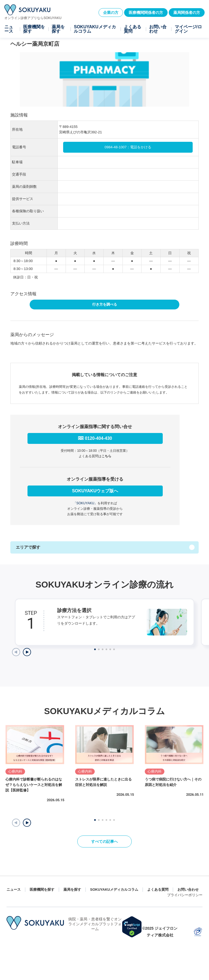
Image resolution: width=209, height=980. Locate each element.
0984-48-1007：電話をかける (128, 147)
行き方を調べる (105, 304)
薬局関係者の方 (187, 13)
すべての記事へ (104, 841)
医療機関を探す (34, 29)
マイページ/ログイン (188, 29)
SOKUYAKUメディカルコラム (95, 29)
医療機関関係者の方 (146, 13)
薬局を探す (58, 29)
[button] (27, 823)
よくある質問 (133, 29)
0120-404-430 (99, 438)
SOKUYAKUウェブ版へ (95, 491)
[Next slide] (27, 652)
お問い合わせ (158, 29)
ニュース (9, 29)
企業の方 (111, 13)
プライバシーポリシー (185, 895)
